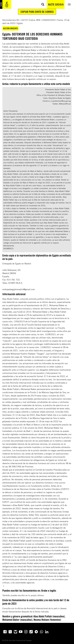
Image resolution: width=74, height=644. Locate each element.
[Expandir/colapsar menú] (69, 4)
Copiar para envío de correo (37, 12)
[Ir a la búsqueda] (43, 4)
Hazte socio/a (56, 4)
